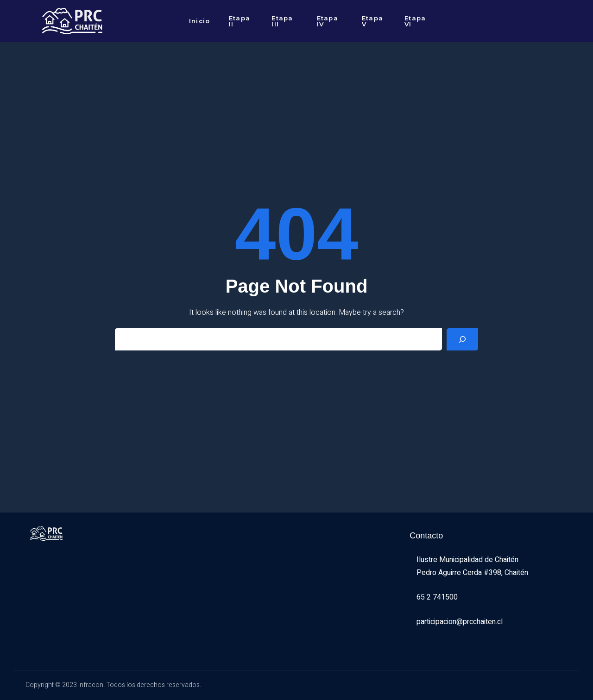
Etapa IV (328, 21)
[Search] (462, 339)
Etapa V (373, 21)
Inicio (200, 21)
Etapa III (282, 21)
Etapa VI (415, 21)
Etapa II (240, 21)
